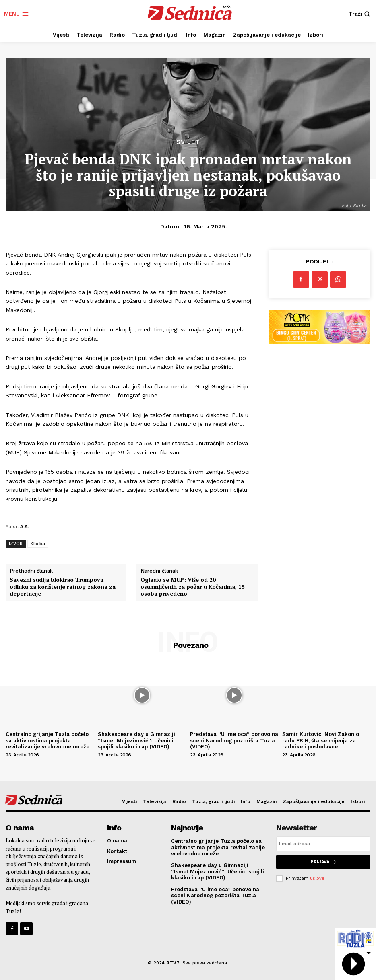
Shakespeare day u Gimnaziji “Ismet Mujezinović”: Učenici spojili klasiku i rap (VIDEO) (136, 740)
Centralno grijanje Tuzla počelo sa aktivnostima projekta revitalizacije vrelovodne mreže (48, 740)
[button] (360, 14)
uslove (317, 878)
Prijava (323, 862)
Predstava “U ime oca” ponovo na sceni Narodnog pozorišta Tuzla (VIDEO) (234, 740)
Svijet (188, 142)
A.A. (25, 526)
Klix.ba (38, 543)
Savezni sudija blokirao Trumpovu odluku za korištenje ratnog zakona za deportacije (63, 587)
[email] (323, 844)
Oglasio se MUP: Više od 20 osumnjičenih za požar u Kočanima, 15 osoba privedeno (193, 587)
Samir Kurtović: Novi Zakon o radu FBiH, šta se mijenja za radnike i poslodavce (321, 740)
